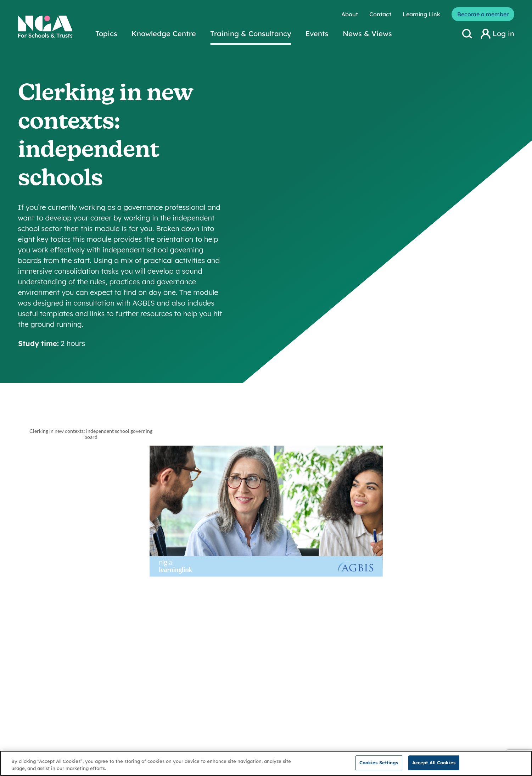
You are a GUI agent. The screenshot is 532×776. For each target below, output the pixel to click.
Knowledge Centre (164, 34)
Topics (106, 34)
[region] (266, 763)
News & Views (367, 34)
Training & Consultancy (251, 34)
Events (317, 34)
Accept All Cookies (434, 763)
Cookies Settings (379, 763)
